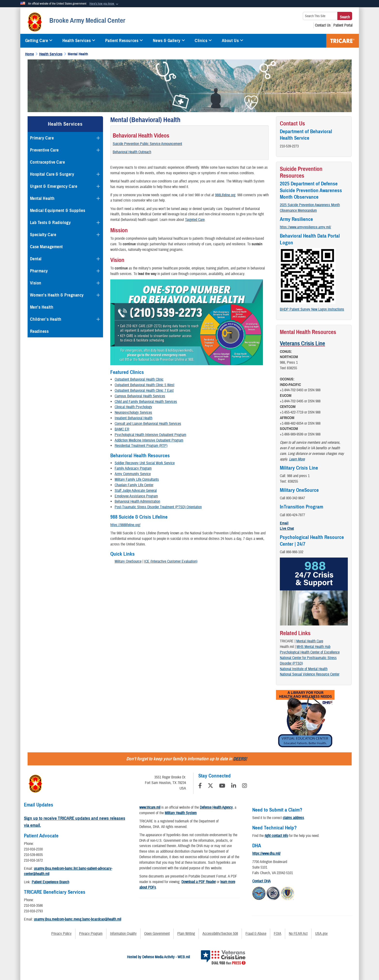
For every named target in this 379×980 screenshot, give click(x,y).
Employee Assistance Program (136, 496)
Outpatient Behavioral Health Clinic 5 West (145, 385)
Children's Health (46, 319)
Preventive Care (44, 150)
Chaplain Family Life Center (134, 485)
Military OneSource (128, 561)
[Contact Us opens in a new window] (323, 25)
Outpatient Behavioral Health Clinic (139, 379)
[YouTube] (222, 786)
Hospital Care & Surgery (52, 174)
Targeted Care (195, 220)
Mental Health (42, 198)
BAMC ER (122, 429)
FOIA (278, 934)
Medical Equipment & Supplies (58, 211)
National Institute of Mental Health (304, 669)
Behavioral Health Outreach (132, 152)
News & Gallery (169, 41)
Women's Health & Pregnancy (57, 295)
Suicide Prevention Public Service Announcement (147, 144)
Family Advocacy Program (133, 468)
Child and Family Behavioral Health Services (146, 402)
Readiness (39, 331)
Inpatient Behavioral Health (134, 418)
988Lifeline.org (225, 195)
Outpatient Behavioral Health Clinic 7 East (144, 391)
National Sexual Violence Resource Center (310, 674)
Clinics (203, 41)
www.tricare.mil (150, 807)
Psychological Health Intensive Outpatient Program (150, 435)
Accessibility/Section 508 (220, 934)
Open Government (157, 934)
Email (284, 523)
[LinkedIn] (234, 786)
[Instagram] (245, 786)
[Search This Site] (320, 16)
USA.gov (321, 934)
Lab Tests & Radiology (50, 223)
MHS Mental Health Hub (313, 647)
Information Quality (123, 934)
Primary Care (42, 138)
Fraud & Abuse (256, 934)
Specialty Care (43, 235)
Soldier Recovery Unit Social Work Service (145, 463)
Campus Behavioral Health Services (140, 396)
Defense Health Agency (216, 807)
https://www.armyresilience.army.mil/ (305, 227)
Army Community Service (133, 474)
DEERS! (240, 759)
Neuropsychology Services (133, 413)
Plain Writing (186, 934)
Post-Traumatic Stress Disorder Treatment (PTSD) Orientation (158, 507)
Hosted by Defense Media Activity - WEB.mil (158, 957)
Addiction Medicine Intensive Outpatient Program (149, 440)
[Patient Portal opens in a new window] (343, 25)
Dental (36, 259)
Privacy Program (91, 934)
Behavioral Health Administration (137, 501)
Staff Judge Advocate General (136, 491)
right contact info (276, 836)
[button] (104, 4)
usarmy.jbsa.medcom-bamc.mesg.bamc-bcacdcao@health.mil (78, 919)
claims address (293, 818)
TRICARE (343, 41)
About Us (233, 41)
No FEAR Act (298, 934)
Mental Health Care (310, 641)
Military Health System (181, 813)
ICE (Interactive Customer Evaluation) (171, 561)
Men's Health (42, 307)
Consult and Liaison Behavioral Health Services (148, 424)
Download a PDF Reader (199, 882)
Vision (36, 283)
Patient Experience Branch (50, 882)
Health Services (79, 41)
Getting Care (39, 41)
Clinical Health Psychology (133, 407)
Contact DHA (261, 881)
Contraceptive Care (48, 162)
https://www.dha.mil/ (266, 854)
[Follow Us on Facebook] (200, 786)
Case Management (46, 247)
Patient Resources (124, 41)
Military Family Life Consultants (137, 479)
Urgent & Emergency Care (54, 186)
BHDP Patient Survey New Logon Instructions (312, 309)
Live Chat (287, 529)
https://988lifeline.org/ (125, 525)
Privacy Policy (61, 934)
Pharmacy (39, 271)
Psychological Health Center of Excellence (310, 652)
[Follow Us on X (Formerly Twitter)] (210, 786)
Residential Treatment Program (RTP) (141, 446)
